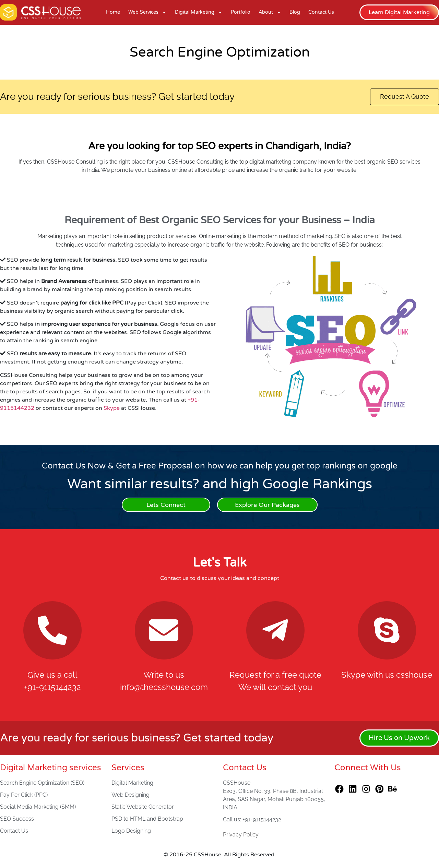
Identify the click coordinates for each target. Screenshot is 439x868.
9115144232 (17, 408)
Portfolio (241, 12)
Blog (295, 12)
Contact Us (321, 12)
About (270, 12)
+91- (194, 400)
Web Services (147, 12)
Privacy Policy (241, 835)
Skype (112, 408)
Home (113, 12)
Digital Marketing (199, 12)
